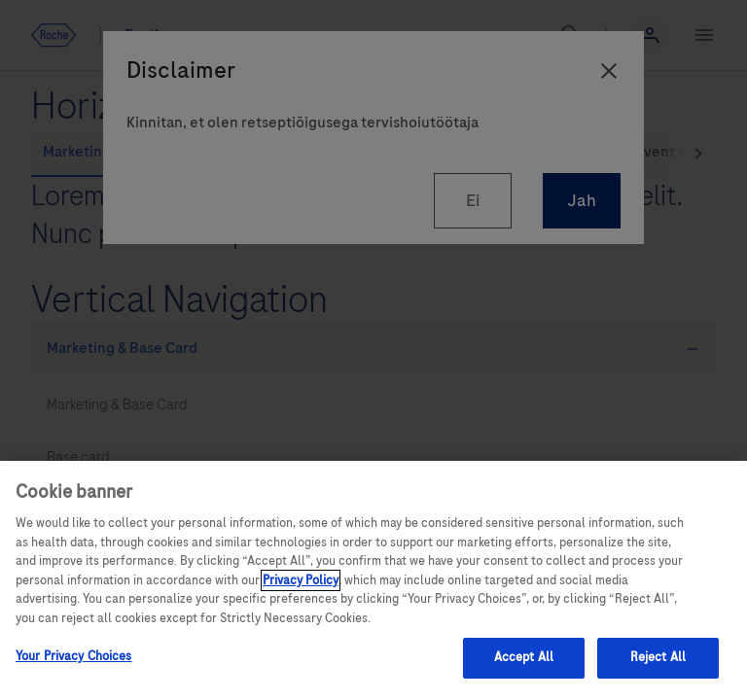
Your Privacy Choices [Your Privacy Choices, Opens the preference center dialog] (74, 656)
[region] (373, 580)
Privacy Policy (301, 580)
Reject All (658, 657)
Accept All (524, 657)
